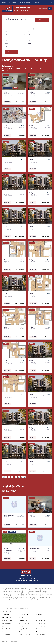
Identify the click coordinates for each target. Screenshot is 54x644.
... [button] (14, 477)
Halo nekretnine (24, 620)
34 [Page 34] (22, 477)
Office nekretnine (7, 620)
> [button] (24, 477)
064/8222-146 (24, 10)
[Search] (50, 9)
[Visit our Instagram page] (23, 578)
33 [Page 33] (19, 477)
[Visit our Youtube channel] (26, 578)
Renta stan (39, 631)
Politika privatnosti (21, 580)
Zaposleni (37, 3)
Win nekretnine (40, 623)
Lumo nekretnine (41, 634)
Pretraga (11, 52)
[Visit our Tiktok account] (34, 578)
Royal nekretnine (24, 617)
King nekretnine (24, 629)
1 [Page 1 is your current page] (6, 477)
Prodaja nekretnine (24, 634)
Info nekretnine (7, 617)
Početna (4, 3)
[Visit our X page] (28, 578)
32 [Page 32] (16, 477)
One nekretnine (23, 631)
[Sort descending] (25, 68)
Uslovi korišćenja (33, 580)
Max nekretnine (7, 629)
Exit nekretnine (23, 626)
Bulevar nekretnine (41, 617)
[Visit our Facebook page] (20, 578)
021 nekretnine (40, 614)
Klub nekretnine (40, 620)
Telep (30, 34)
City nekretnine (23, 614)
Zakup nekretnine (7, 634)
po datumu (40, 68)
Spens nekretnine (24, 623)
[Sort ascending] (23, 68)
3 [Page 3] (12, 477)
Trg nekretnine (40, 629)
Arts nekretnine (7, 631)
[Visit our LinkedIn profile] (31, 578)
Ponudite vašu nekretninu (25, 3)
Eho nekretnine (7, 623)
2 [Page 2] (9, 477)
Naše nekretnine (12, 3)
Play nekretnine (40, 626)
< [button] (3, 477)
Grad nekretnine (7, 614)
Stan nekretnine (7, 626)
